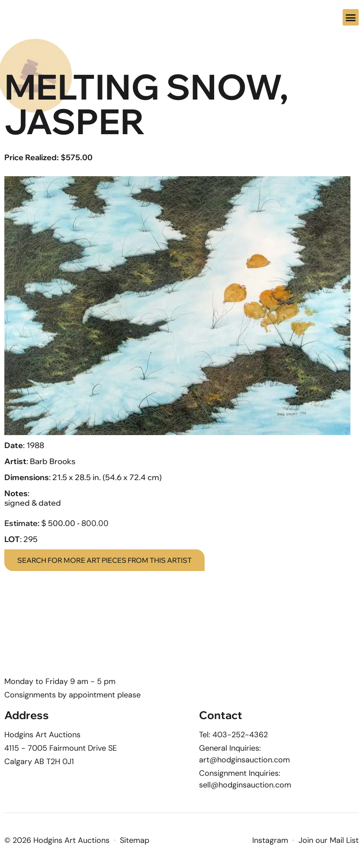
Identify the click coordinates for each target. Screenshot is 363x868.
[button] (351, 17)
